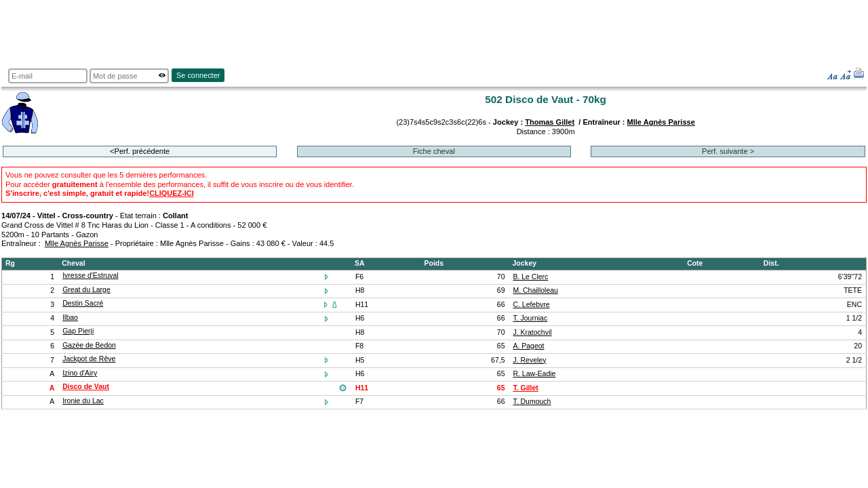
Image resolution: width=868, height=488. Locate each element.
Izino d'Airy (80, 373)
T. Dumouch (532, 402)
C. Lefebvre (531, 305)
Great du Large (86, 290)
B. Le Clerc (530, 277)
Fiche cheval (434, 151)
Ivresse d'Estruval (90, 276)
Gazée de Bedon (89, 345)
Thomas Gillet (550, 122)
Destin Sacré (83, 303)
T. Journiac (530, 318)
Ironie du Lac (83, 401)
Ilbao (70, 318)
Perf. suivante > (728, 151)
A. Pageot (528, 346)
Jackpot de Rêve (89, 359)
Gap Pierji (78, 331)
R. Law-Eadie (534, 374)
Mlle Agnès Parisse (661, 122)
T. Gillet (525, 388)
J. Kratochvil (532, 332)
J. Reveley (529, 360)
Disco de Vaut (86, 387)
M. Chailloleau (535, 290)
